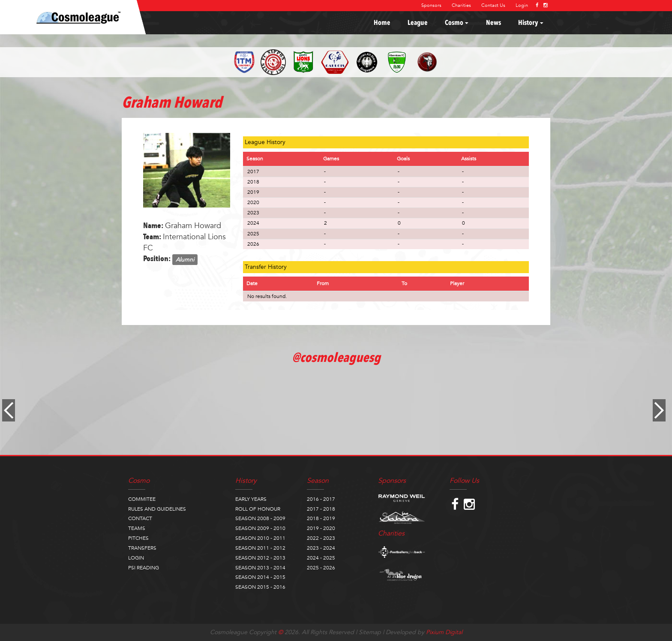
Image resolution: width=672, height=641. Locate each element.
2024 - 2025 (321, 558)
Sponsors (431, 5)
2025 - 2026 (321, 568)
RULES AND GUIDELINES (157, 509)
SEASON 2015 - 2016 (260, 587)
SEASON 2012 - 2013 (260, 558)
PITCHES (138, 538)
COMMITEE (142, 499)
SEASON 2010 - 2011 (260, 538)
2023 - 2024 (321, 548)
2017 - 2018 (321, 509)
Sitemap (370, 632)
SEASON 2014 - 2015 (260, 577)
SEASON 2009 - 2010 (260, 528)
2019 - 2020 (321, 528)
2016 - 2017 (321, 499)
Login (522, 5)
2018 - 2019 (321, 518)
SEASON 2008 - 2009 (260, 518)
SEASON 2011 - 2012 (260, 548)
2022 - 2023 (321, 538)
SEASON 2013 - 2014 (260, 568)
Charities (461, 5)
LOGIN (136, 558)
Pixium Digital (444, 632)
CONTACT (140, 518)
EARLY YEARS (251, 499)
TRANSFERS (142, 548)
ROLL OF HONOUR (258, 509)
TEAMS (137, 528)
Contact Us (493, 5)
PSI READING (144, 568)
